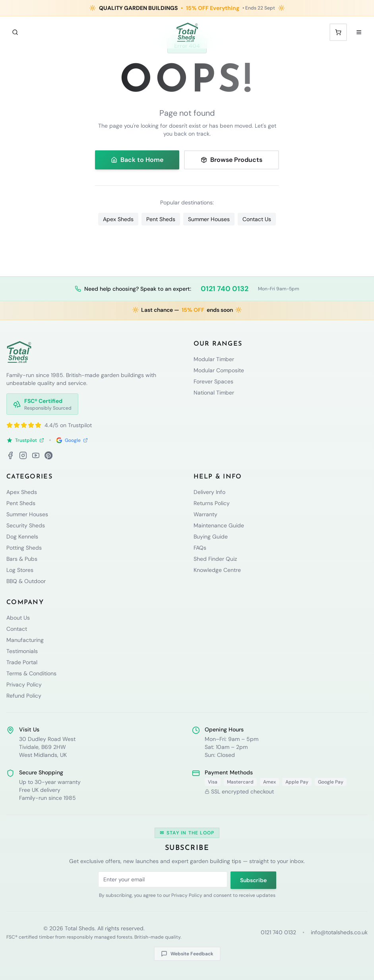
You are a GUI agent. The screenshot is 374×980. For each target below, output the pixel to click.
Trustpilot (25, 440)
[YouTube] (36, 455)
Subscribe (253, 880)
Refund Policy (24, 696)
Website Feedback (187, 954)
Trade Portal (22, 662)
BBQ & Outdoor (26, 581)
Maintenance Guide (219, 525)
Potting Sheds (24, 548)
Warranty (205, 514)
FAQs (200, 548)
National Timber (214, 393)
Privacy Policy (24, 684)
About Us (18, 618)
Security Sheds (26, 525)
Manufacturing (25, 640)
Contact (17, 629)
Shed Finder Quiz (215, 559)
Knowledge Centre (217, 570)
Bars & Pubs (22, 559)
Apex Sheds (118, 219)
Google (72, 440)
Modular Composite (219, 370)
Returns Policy (212, 503)
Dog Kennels (22, 537)
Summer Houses (209, 219)
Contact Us (257, 219)
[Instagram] (23, 455)
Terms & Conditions (31, 673)
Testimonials (22, 651)
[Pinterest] (48, 455)
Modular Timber (214, 359)
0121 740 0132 (225, 289)
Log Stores (20, 570)
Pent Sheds (161, 219)
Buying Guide (211, 537)
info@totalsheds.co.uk (339, 932)
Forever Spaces (213, 381)
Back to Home (137, 160)
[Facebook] (10, 455)
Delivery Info (209, 492)
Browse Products (232, 160)
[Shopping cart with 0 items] (338, 32)
